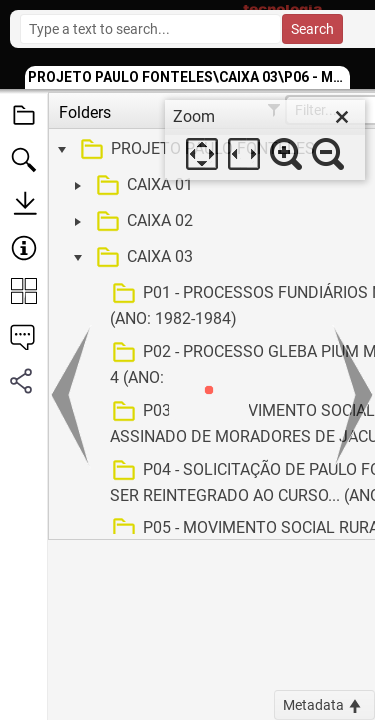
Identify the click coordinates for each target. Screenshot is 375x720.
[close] (342, 117)
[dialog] (265, 140)
